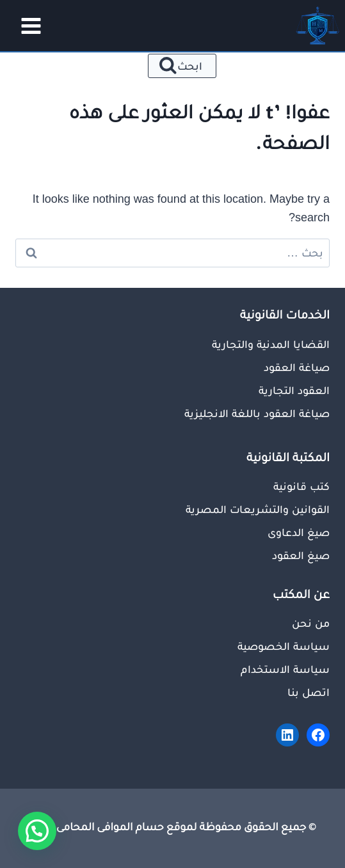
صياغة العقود (297, 367)
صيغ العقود (301, 555)
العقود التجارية (294, 390)
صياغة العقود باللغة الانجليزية (257, 413)
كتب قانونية (301, 486)
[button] (37, 831)
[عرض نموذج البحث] (182, 66)
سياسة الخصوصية (284, 646)
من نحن (311, 623)
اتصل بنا (309, 692)
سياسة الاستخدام (285, 669)
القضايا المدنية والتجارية (271, 344)
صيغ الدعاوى (299, 532)
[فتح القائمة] (27, 26)
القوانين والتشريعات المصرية (258, 509)
